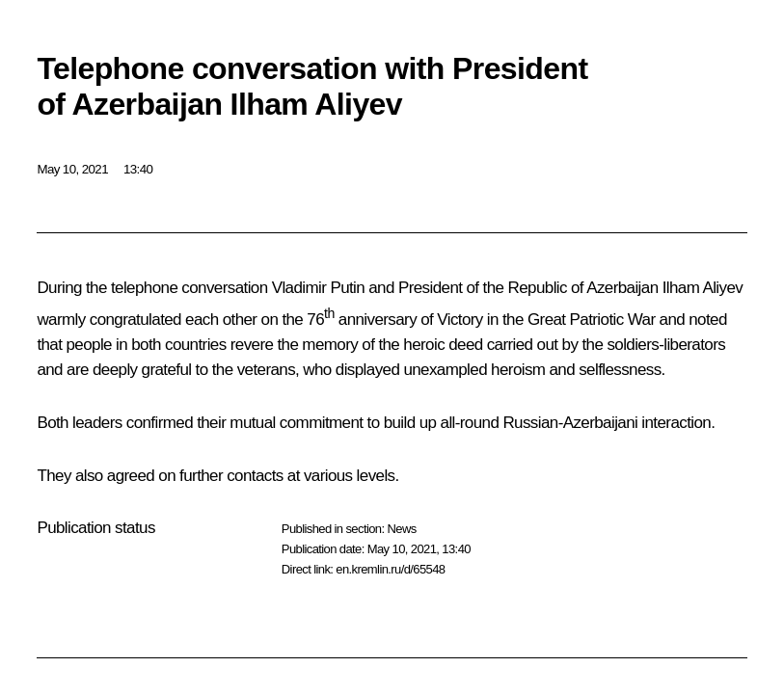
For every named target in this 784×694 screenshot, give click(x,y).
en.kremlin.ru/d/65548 (390, 569)
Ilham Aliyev (703, 288)
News (401, 529)
